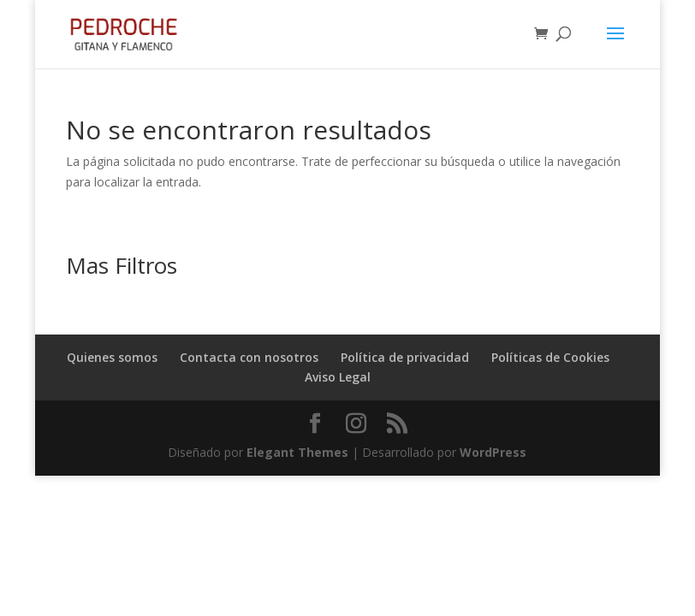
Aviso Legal (338, 377)
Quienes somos (112, 357)
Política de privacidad (405, 357)
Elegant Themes (297, 452)
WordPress (493, 452)
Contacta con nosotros (249, 357)
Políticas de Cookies (550, 357)
